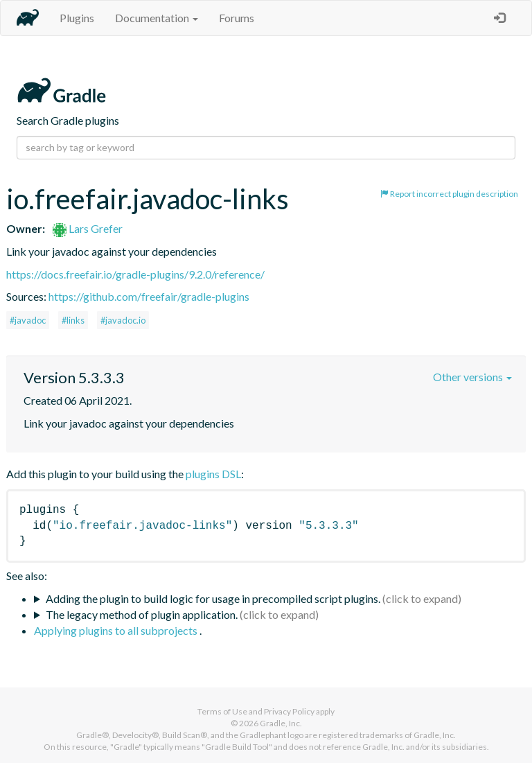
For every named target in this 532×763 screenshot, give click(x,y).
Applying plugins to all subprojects (117, 630)
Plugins (77, 18)
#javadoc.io (123, 320)
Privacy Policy (289, 711)
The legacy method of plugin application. (142, 614)
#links (73, 320)
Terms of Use (222, 711)
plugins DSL (213, 474)
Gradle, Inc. (281, 723)
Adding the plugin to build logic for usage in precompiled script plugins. (213, 598)
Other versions (472, 377)
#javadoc (28, 320)
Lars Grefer (88, 228)
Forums (237, 18)
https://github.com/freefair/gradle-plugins (149, 296)
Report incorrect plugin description (449, 194)
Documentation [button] (157, 18)
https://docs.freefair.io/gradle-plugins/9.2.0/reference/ (135, 274)
